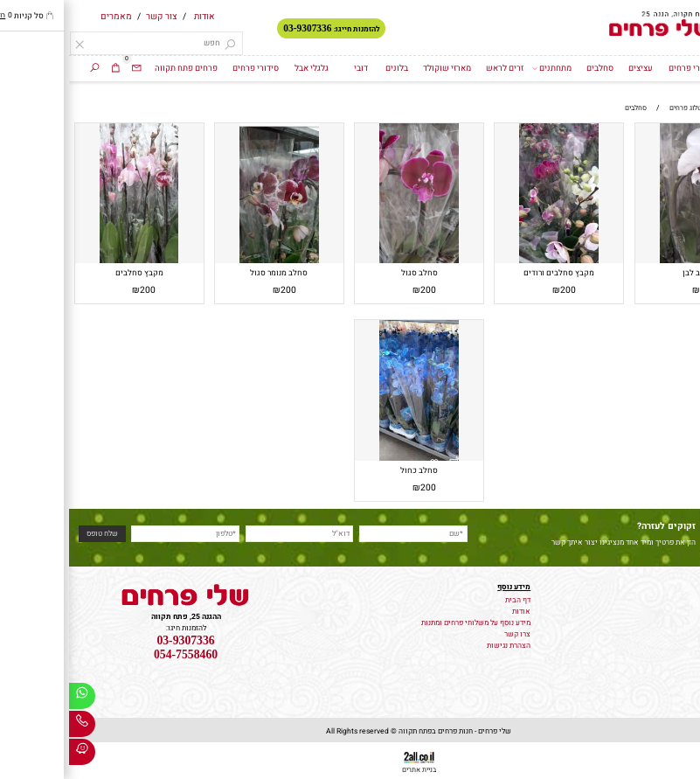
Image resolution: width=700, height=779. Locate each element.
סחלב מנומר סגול (210, 273)
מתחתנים (482, 69)
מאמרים (47, 16)
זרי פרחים (617, 68)
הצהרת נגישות (440, 646)
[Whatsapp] (13, 699)
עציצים (572, 68)
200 (639, 290)
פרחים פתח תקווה (117, 68)
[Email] (68, 69)
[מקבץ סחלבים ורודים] (489, 261)
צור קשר (93, 16)
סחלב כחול (350, 470)
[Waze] (13, 755)
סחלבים (531, 68)
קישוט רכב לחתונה (666, 633)
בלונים (328, 68)
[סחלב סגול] (350, 261)
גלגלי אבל (243, 68)
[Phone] (13, 727)
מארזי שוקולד (378, 68)
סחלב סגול (350, 273)
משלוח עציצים (672, 610)
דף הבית (663, 68)
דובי (292, 68)
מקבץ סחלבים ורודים (490, 273)
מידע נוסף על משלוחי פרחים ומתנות (407, 623)
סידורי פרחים (187, 68)
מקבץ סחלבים (70, 273)
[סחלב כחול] (350, 459)
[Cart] (47, 69)
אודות (135, 16)
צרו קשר (448, 634)
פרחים (685, 598)
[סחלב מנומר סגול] (210, 261)
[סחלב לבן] (630, 261)
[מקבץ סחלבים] (70, 261)
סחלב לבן (630, 273)
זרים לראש (436, 68)
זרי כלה (683, 621)
